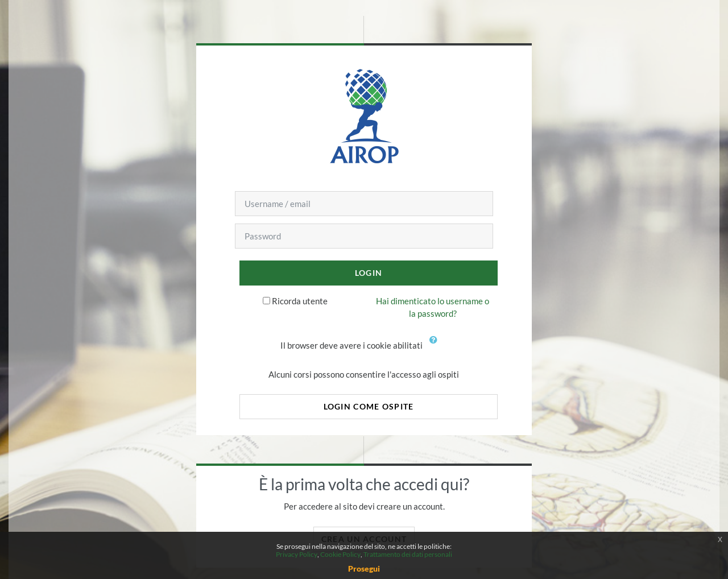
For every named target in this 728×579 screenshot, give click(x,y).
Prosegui (364, 568)
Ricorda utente (300, 301)
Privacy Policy (297, 554)
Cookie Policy (340, 554)
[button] (436, 346)
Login (369, 273)
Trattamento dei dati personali (408, 554)
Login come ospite (369, 406)
